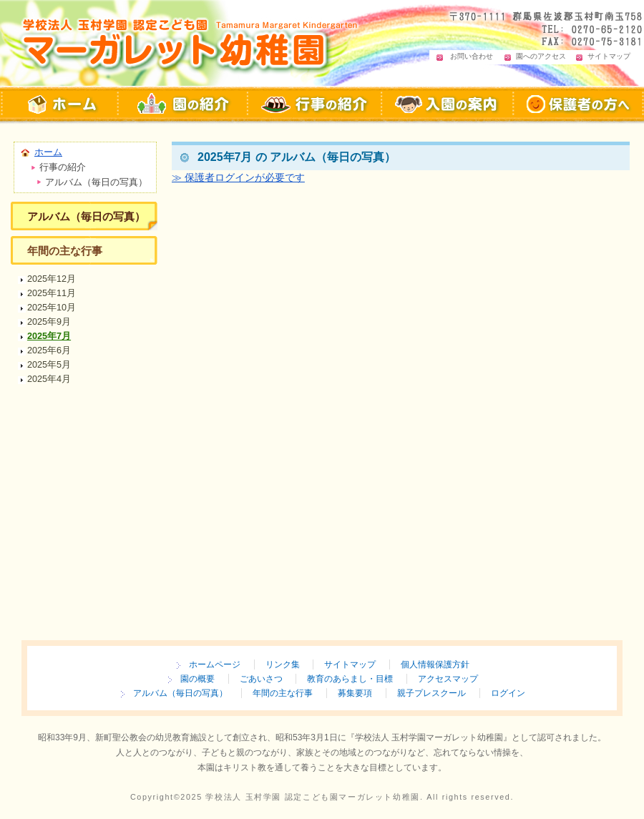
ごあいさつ (261, 679)
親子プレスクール (431, 693)
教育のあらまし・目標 (350, 679)
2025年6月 (49, 350)
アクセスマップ (448, 679)
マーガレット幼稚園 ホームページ (59, 104)
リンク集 (283, 664)
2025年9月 (49, 322)
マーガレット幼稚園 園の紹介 (184, 104)
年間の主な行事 (65, 251)
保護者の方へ (579, 104)
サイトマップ (609, 56)
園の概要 (197, 679)
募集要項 (355, 693)
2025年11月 (52, 293)
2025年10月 (52, 308)
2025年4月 (49, 379)
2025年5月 (49, 365)
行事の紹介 (315, 104)
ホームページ (215, 664)
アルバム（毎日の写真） (86, 216)
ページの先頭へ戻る (569, 240)
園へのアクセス (541, 56)
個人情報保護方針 (435, 664)
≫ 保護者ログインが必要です (238, 177)
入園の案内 (448, 104)
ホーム (48, 152)
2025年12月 (52, 279)
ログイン (508, 693)
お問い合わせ (472, 56)
